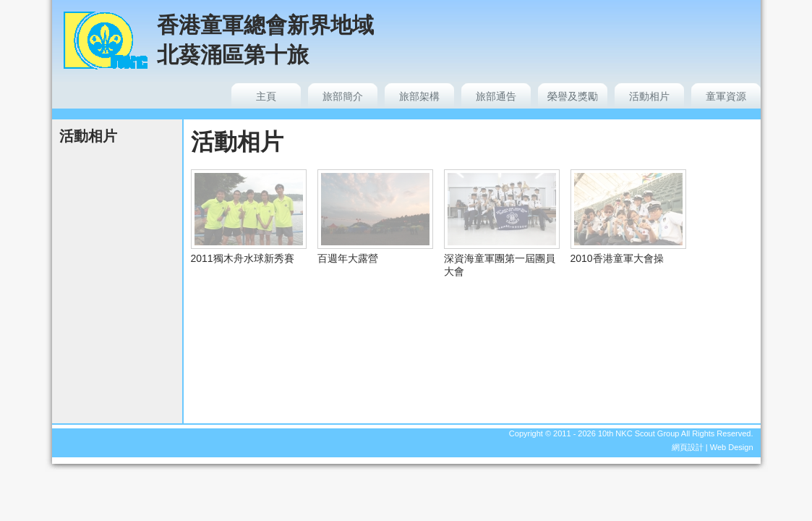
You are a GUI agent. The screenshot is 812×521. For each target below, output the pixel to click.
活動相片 (649, 96)
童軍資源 (726, 96)
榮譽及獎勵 (573, 96)
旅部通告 (496, 96)
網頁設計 (688, 447)
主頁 (266, 96)
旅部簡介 (343, 96)
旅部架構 (419, 96)
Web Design (732, 447)
